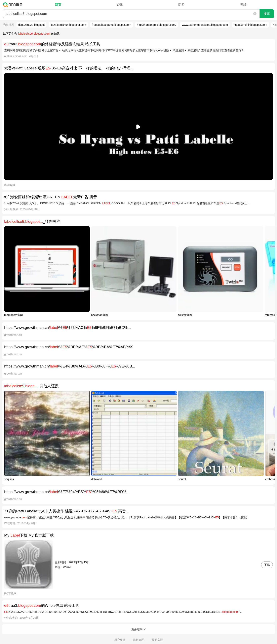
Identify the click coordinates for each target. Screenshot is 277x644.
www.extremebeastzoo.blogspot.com (205, 25)
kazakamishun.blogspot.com (68, 25)
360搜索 (14, 5)
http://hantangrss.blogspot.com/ (156, 25)
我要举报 (157, 640)
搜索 (267, 14)
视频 (243, 5)
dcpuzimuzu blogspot (32, 25)
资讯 (120, 5)
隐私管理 (138, 640)
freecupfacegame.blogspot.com (111, 25)
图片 (182, 5)
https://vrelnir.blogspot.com (250, 25)
